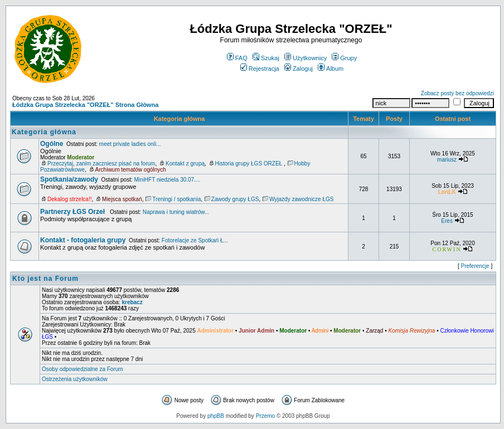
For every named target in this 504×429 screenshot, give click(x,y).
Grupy (344, 58)
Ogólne (52, 144)
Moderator (81, 157)
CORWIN (447, 249)
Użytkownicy (306, 58)
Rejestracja (260, 69)
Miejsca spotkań (122, 199)
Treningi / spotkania (176, 199)
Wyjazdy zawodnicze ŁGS (302, 199)
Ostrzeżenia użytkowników (75, 379)
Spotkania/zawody (69, 179)
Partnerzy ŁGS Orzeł (73, 212)
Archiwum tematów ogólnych (131, 170)
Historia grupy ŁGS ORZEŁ (249, 164)
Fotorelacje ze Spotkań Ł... (195, 240)
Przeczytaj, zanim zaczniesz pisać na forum (101, 164)
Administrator (216, 331)
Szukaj (266, 58)
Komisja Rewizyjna (411, 331)
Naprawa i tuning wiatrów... (176, 212)
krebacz (132, 302)
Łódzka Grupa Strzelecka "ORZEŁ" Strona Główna (85, 105)
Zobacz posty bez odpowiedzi (457, 93)
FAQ (237, 58)
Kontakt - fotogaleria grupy (83, 240)
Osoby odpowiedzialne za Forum (83, 369)
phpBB (216, 416)
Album (331, 69)
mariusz (447, 160)
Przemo (265, 416)
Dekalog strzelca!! (69, 199)
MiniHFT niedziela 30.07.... (168, 180)
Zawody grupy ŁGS (235, 199)
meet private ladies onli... (130, 144)
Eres (447, 221)
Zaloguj (299, 69)
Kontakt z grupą (185, 164)
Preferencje (475, 266)
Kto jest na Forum (45, 279)
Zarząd (374, 331)
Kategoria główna (180, 119)
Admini (320, 331)
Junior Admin (256, 331)
